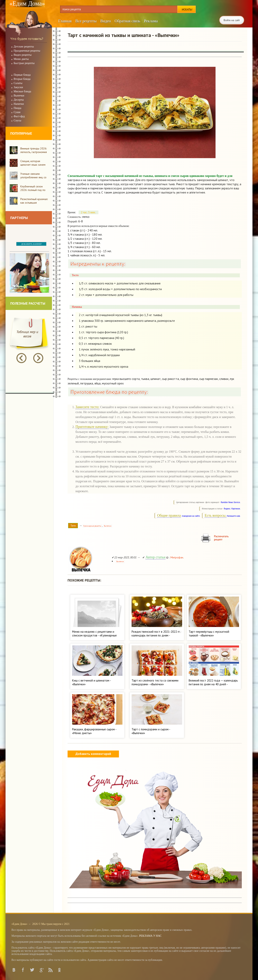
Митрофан (177, 557)
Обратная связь (127, 21)
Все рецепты (86, 21)
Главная (65, 21)
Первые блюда (22, 75)
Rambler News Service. (231, 502)
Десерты (19, 100)
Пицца (17, 108)
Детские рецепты (24, 47)
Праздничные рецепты (27, 51)
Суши (17, 112)
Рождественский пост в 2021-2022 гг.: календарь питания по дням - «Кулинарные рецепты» (156, 635)
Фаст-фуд (19, 116)
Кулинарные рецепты (92, 526)
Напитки (19, 104)
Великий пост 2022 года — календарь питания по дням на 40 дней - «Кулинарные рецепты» (213, 684)
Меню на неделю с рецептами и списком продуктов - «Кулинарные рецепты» (94, 635)
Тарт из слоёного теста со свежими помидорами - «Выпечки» (155, 682)
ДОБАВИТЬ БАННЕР (31, 244)
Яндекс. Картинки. (232, 509)
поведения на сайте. (191, 516)
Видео (106, 21)
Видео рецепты (23, 55)
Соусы (17, 120)
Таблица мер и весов (27, 334)
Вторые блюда (22, 79)
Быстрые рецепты (24, 63)
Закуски (18, 87)
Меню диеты (21, 59)
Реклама (151, 21)
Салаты (18, 83)
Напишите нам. (234, 516)
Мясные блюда (22, 91)
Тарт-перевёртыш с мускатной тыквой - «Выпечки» (209, 634)
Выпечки (19, 96)
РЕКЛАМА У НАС (150, 936)
